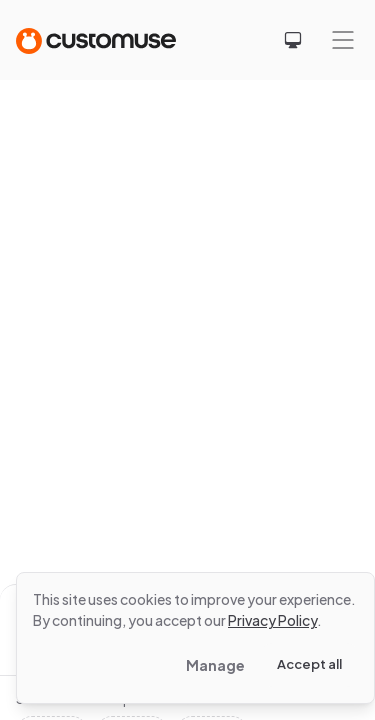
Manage (215, 665)
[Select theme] (293, 40)
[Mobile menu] (343, 40)
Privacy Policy (272, 620)
